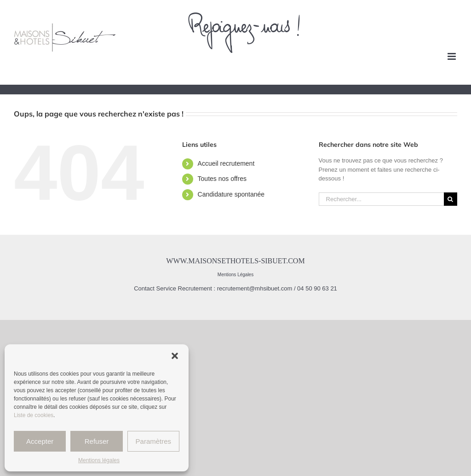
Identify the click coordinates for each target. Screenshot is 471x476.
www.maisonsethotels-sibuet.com (235, 261)
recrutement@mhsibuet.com (255, 288)
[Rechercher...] (381, 199)
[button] (175, 356)
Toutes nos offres (222, 179)
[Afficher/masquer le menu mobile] (452, 56)
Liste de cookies (34, 415)
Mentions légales (99, 460)
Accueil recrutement (226, 163)
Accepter (40, 441)
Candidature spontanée (231, 194)
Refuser (97, 441)
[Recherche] (451, 199)
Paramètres (154, 441)
